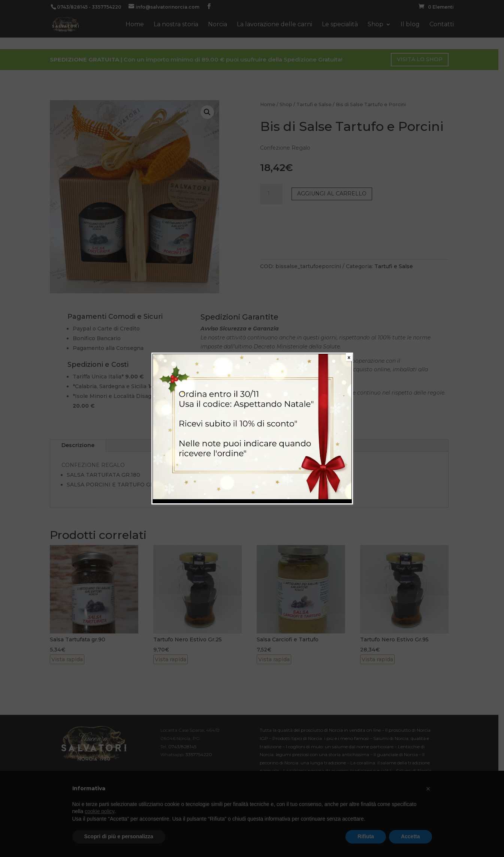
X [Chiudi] (349, 357)
